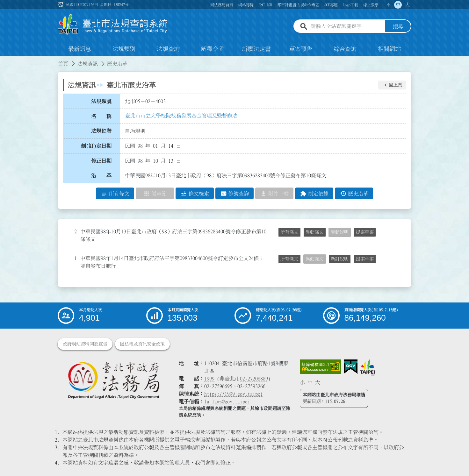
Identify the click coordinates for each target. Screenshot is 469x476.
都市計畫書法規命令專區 (298, 5)
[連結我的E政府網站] (351, 367)
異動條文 (314, 232)
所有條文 (289, 232)
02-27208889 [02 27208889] (254, 379)
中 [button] (398, 5)
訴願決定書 (256, 49)
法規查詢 (168, 49)
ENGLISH (265, 5)
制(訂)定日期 (96, 146)
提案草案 (365, 232)
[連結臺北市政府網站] (367, 368)
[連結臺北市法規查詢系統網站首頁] (113, 25)
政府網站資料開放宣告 (85, 344)
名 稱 (101, 116)
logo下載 (350, 5)
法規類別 (124, 49)
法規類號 (101, 101)
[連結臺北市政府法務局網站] (113, 380)
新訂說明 (340, 259)
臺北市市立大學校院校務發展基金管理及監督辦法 (181, 116)
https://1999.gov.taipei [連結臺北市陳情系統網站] (234, 394)
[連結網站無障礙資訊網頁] (321, 367)
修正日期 (101, 161)
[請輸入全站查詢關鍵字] (347, 26)
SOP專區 (331, 5)
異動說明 (340, 232)
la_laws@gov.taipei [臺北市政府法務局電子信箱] (227, 401)
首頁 (63, 64)
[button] (392, 85)
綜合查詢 (345, 49)
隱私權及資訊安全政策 (142, 344)
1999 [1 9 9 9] (209, 379)
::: (4, 60)
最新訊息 (80, 49)
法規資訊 (88, 64)
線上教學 (371, 5)
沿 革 (101, 175)
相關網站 (389, 49)
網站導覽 (246, 5)
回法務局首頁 (222, 5)
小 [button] (388, 5)
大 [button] (408, 5)
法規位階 (101, 131)
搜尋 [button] (398, 26)
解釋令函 (213, 49)
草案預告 (301, 49)
